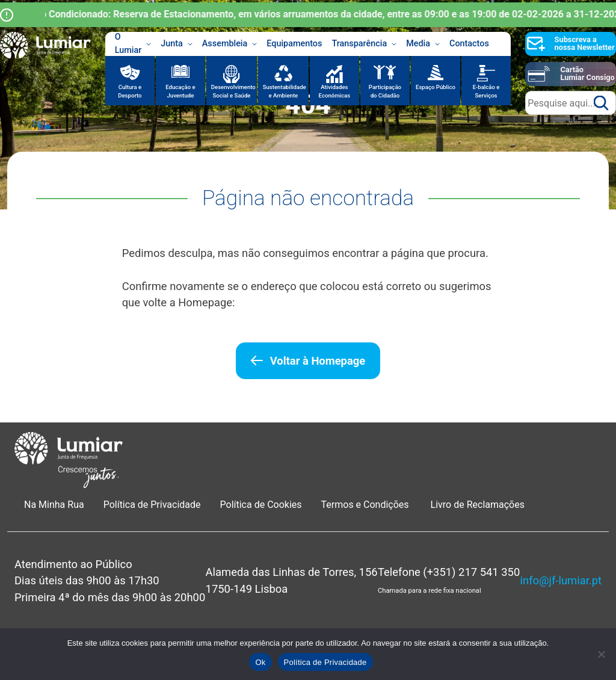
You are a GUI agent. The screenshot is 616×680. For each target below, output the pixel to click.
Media (423, 44)
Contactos (469, 44)
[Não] (601, 654)
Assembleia (230, 44)
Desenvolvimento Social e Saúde (233, 91)
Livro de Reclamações (478, 505)
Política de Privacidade (152, 505)
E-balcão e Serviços (486, 91)
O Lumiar (133, 44)
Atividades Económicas (335, 91)
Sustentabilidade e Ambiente (285, 91)
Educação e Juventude (180, 91)
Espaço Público (436, 87)
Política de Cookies (261, 505)
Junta (177, 44)
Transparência (364, 44)
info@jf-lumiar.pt (561, 580)
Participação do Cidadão (385, 91)
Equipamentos (294, 44)
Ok (260, 662)
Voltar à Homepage (318, 361)
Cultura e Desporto (130, 91)
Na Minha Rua (54, 505)
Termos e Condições (366, 505)
